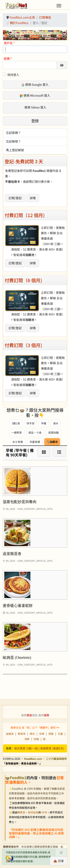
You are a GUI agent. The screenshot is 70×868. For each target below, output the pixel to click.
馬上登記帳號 (15, 150)
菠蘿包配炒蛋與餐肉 (20, 502)
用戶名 (9, 43)
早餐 (44, 423)
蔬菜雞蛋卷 (12, 554)
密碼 (8, 59)
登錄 (35, 121)
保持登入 (13, 75)
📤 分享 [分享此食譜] (59, 861)
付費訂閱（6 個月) (23, 280)
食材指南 (33, 812)
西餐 (51, 734)
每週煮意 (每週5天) (52, 748)
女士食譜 (18, 442)
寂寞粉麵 (54, 432)
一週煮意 (17, 432)
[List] (59, 452)
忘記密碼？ (13, 133)
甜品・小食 (35, 432)
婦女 (32, 734)
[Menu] (59, 6)
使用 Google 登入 (35, 84)
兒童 (60, 734)
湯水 (56, 423)
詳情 (33, 198)
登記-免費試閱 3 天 (24, 161)
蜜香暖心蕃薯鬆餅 (18, 606)
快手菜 (30, 423)
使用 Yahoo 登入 (35, 107)
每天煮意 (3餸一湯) (26, 748)
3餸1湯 (16, 423)
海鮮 (27, 739)
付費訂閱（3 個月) (23, 345)
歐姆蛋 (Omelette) (17, 657)
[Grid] (44, 452)
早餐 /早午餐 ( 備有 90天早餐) (20, 453)
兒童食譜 (35, 442)
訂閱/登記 (15, 198)
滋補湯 (10, 734)
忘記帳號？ (13, 141)
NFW (44, 812)
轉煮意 (21, 812)
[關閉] (61, 853)
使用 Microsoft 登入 (35, 95)
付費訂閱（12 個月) (25, 215)
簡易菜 (22, 734)
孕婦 (42, 734)
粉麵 (36, 739)
